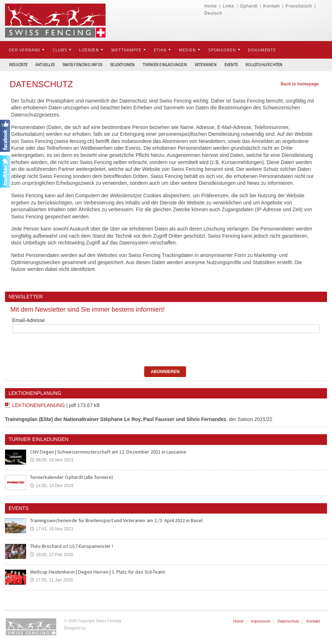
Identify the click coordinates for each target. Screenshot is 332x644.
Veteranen (206, 65)
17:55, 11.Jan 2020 (51, 580)
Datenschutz (289, 621)
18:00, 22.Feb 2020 (52, 555)
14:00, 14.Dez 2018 (52, 486)
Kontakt (272, 6)
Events (231, 65)
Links (228, 6)
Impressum (260, 621)
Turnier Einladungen (165, 65)
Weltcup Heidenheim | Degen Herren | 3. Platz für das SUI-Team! (97, 572)
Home (211, 6)
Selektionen (122, 65)
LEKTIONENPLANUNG (38, 405)
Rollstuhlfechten (264, 65)
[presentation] (58, 348)
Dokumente (262, 50)
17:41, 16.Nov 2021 (52, 529)
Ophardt (249, 6)
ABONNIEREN (165, 372)
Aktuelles (45, 65)
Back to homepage (300, 84)
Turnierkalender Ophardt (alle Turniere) (71, 477)
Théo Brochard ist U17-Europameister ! (71, 546)
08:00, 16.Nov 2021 (52, 460)
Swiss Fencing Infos (82, 65)
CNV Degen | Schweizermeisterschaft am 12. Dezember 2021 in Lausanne (107, 452)
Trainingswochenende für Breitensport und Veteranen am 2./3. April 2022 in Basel (116, 520)
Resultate (18, 65)
